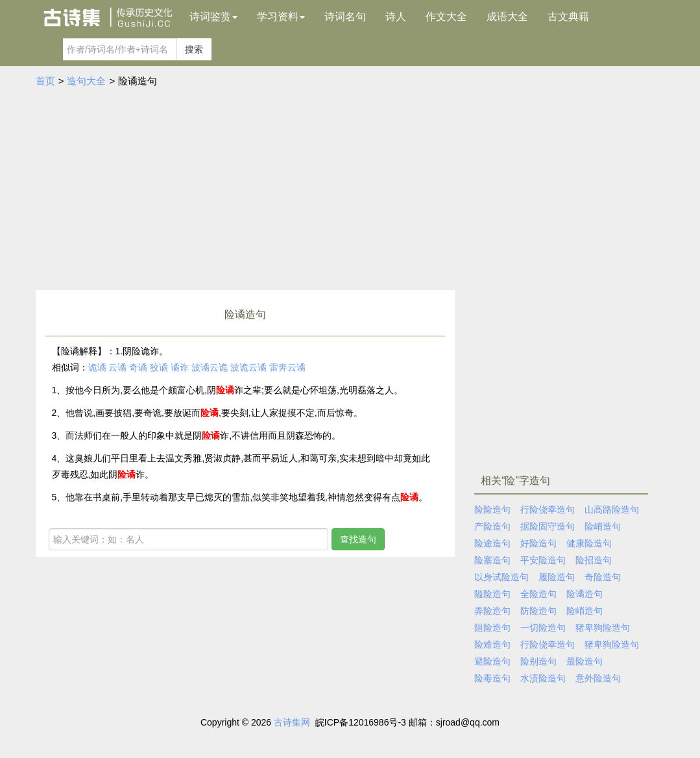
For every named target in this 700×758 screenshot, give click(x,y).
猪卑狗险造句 (603, 628)
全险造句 (538, 594)
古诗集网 (292, 722)
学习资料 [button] (281, 17)
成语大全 (507, 17)
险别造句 (538, 661)
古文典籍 (568, 17)
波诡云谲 (248, 367)
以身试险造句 (501, 577)
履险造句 (557, 577)
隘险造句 (492, 594)
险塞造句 (492, 560)
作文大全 (446, 17)
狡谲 (159, 367)
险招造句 (594, 560)
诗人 (396, 17)
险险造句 (492, 509)
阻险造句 (492, 628)
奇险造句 (603, 577)
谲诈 (180, 367)
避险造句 (492, 661)
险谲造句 (585, 594)
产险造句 (492, 526)
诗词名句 (345, 17)
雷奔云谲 (287, 367)
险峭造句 (603, 526)
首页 (45, 81)
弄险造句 (492, 611)
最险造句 (585, 661)
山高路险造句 (612, 509)
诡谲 (97, 367)
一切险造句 (543, 628)
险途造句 (492, 543)
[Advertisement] (350, 193)
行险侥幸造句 (548, 509)
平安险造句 (543, 560)
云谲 (117, 367)
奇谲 (138, 367)
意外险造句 (598, 678)
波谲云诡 (210, 367)
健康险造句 (589, 543)
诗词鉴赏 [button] (213, 17)
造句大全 (86, 81)
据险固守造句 (548, 526)
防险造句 (538, 611)
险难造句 (492, 644)
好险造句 (538, 543)
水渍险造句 (543, 678)
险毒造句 (492, 678)
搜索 (194, 49)
